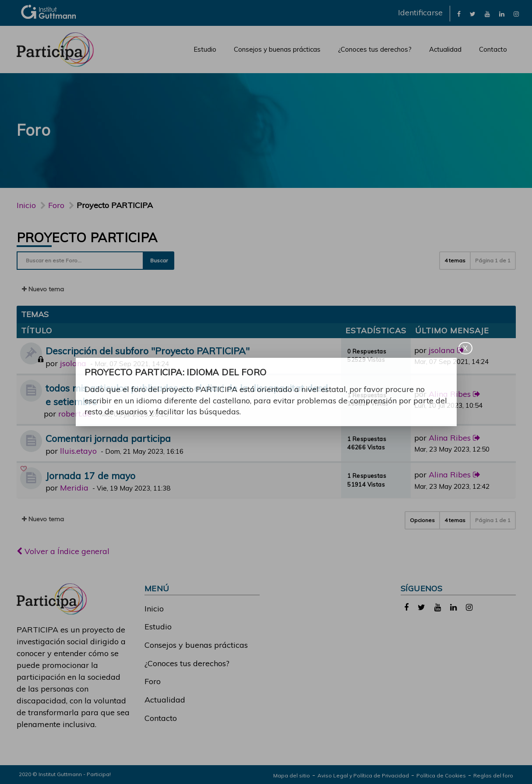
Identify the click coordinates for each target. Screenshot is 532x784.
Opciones (422, 520)
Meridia (74, 488)
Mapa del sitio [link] (292, 775)
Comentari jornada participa (108, 438)
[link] (459, 13)
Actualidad (445, 49)
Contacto (493, 49)
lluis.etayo (78, 451)
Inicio (26, 205)
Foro (153, 681)
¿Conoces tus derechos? (375, 49)
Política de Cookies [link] (441, 775)
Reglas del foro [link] (493, 775)
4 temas (455, 260)
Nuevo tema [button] (43, 289)
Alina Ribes (450, 394)
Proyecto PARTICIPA (87, 237)
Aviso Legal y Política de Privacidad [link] (363, 775)
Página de (493, 260)
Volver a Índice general (63, 551)
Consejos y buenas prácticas (277, 49)
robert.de (75, 414)
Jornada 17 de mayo (90, 475)
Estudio (205, 49)
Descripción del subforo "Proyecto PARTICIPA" (148, 351)
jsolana (73, 363)
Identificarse (420, 12)
